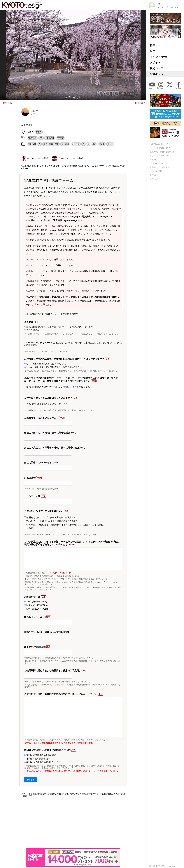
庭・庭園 (65, 144)
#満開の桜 (50, 138)
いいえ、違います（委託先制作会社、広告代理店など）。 (53, 367)
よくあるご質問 (156, 171)
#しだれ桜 (32, 138)
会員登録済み (32, 330)
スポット (155, 63)
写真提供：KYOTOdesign (60, 573)
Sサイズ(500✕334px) (36, 602)
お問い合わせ (155, 179)
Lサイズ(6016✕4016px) (37, 609)
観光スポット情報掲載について (162, 152)
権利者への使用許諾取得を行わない (42, 762)
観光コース (157, 68)
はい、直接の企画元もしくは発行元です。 (46, 364)
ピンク (102, 144)
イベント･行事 (159, 57)
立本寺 (39, 132)
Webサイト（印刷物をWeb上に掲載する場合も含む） (51, 521)
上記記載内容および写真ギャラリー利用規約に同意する (52, 314)
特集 (153, 45)
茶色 (94, 144)
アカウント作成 (162, 7)
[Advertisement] (73, 823)
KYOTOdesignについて (159, 144)
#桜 (41, 138)
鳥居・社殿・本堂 (51, 144)
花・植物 (76, 144)
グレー (110, 144)
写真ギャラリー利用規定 (159, 167)
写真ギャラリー (159, 74)
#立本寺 (60, 138)
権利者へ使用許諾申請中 (37, 759)
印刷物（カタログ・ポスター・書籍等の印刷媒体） (50, 517)
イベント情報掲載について (160, 148)
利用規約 (153, 160)
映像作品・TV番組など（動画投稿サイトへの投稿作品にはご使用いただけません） (65, 525)
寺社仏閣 (32, 144)
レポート (155, 51)
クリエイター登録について (160, 156)
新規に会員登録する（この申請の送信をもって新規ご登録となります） (60, 327)
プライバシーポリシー (159, 163)
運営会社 (153, 175)
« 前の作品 (7, 103)
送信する (31, 780)
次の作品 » (140, 103)
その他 (28, 528)
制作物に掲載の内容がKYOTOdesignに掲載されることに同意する (57, 387)
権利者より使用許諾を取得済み (40, 755)
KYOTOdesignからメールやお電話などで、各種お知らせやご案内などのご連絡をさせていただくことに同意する (73, 344)
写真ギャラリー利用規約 (78, 291)
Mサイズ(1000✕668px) (36, 605)
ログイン (175, 7)
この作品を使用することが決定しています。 (47, 404)
